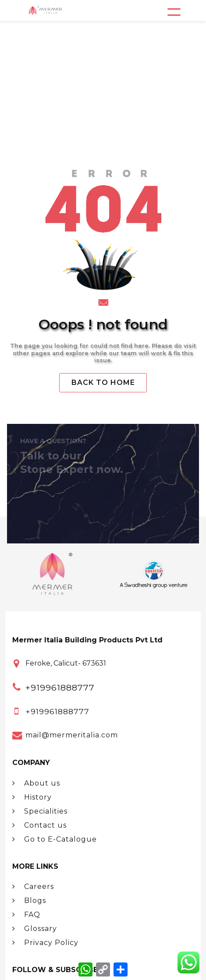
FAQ (26, 915)
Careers (33, 887)
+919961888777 (60, 687)
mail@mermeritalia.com (72, 735)
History (32, 797)
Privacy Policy (45, 943)
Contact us (39, 825)
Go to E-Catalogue (55, 839)
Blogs (29, 901)
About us (36, 783)
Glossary (35, 929)
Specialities (40, 811)
